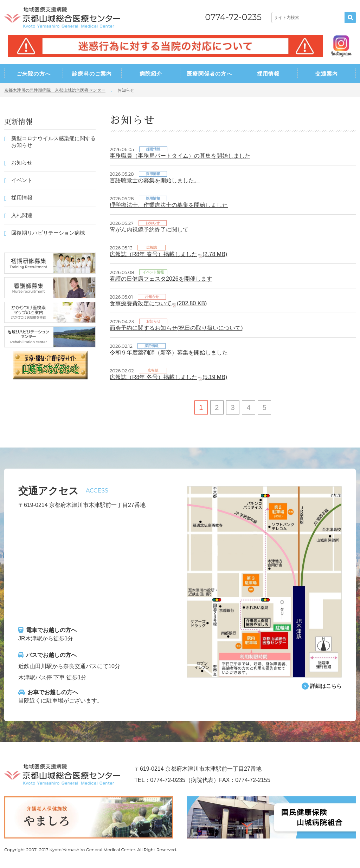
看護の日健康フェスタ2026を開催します (161, 279)
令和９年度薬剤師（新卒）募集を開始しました (169, 353)
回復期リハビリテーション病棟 (48, 233)
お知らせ (22, 162)
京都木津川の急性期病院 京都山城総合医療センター (55, 90)
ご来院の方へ (34, 74)
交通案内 (327, 74)
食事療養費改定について (158, 303)
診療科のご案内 (92, 74)
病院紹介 (151, 74)
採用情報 (268, 74)
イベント (22, 180)
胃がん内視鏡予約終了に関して (149, 230)
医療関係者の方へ (210, 74)
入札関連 (22, 215)
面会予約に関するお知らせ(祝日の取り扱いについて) (176, 328)
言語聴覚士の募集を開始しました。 (155, 180)
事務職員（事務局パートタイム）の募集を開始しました (180, 156)
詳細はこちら (325, 686)
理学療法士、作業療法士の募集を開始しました (169, 205)
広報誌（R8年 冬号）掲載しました (168, 377)
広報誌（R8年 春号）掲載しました (168, 254)
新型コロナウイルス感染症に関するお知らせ (53, 142)
